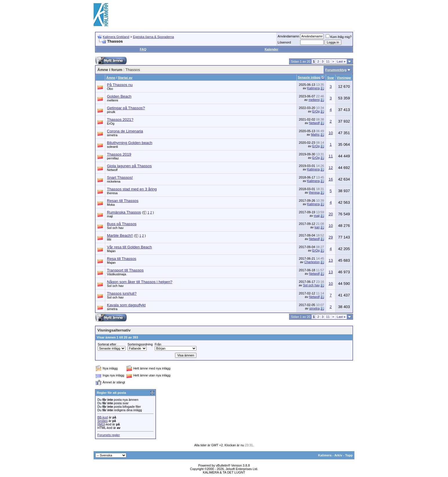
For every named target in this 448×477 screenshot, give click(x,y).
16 (331, 179)
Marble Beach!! (120, 235)
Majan (111, 251)
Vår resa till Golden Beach (129, 247)
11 (328, 61)
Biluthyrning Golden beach (130, 143)
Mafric (315, 134)
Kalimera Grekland (116, 37)
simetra (112, 135)
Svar (331, 78)
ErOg (316, 111)
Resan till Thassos (123, 201)
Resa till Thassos (122, 259)
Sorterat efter (107, 344)
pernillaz (113, 158)
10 (331, 133)
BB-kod (103, 417)
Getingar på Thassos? (126, 108)
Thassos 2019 (119, 154)
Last (341, 61)
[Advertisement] (249, 14)
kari (317, 227)
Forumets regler (109, 435)
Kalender (271, 49)
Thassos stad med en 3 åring (132, 189)
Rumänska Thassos (124, 212)
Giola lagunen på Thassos (129, 166)
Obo (110, 89)
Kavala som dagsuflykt (126, 305)
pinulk (111, 112)
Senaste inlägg (309, 77)
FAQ (143, 49)
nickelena (114, 181)
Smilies (102, 421)
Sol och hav (115, 228)
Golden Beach (119, 96)
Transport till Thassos (125, 270)
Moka (111, 205)
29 (331, 237)
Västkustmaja (116, 274)
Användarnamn (288, 36)
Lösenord (284, 42)
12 (331, 168)
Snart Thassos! (120, 177)
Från (158, 344)
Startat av (125, 78)
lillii (109, 239)
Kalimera (313, 88)
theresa (112, 193)
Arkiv (338, 455)
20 (331, 214)
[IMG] (101, 424)
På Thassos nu (120, 85)
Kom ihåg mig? (339, 37)
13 (331, 260)
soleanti (112, 147)
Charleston (312, 262)
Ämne (111, 78)
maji (110, 216)
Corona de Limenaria (125, 131)
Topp (349, 455)
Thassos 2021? (120, 120)
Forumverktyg (336, 70)
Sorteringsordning (140, 344)
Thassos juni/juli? (122, 293)
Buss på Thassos (122, 224)
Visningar (344, 78)
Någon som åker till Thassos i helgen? (140, 282)
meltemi (113, 100)
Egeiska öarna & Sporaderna (153, 37)
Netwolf (314, 123)
